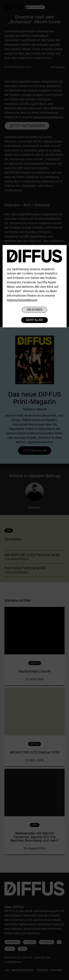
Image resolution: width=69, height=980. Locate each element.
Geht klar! (34, 320)
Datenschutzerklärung (22, 300)
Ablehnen (34, 310)
